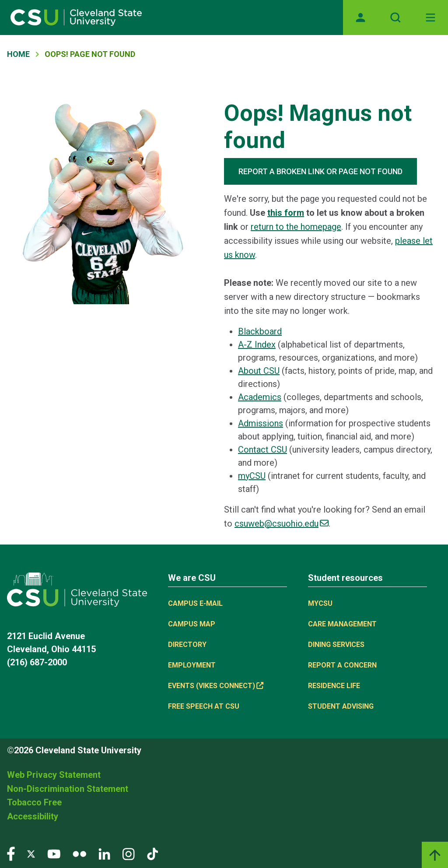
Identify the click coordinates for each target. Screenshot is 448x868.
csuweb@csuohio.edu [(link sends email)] (282, 524)
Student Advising (341, 706)
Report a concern (342, 665)
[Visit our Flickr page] (79, 853)
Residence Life (334, 686)
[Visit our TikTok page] (152, 853)
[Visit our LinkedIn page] (104, 853)
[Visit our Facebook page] (11, 853)
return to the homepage (296, 227)
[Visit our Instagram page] (129, 853)
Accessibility (33, 816)
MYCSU (320, 603)
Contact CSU (262, 450)
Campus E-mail (195, 603)
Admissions (261, 423)
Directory (187, 645)
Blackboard (260, 331)
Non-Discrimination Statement (68, 789)
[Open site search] (395, 18)
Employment (192, 665)
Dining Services (336, 645)
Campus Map (192, 624)
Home (18, 54)
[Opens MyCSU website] (360, 18)
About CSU (259, 371)
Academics (260, 397)
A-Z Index (257, 344)
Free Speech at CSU (204, 706)
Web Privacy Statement (54, 775)
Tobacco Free (34, 802)
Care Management (342, 624)
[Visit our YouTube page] (54, 853)
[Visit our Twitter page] (31, 853)
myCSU (252, 476)
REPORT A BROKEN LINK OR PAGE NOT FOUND (320, 171)
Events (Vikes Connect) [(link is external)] (216, 686)
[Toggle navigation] (430, 18)
